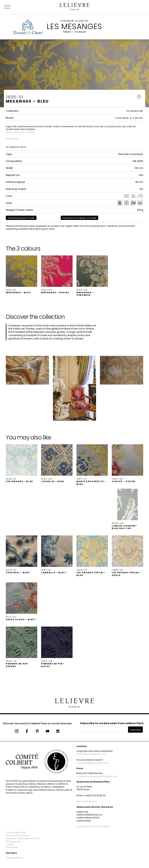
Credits (10, 844)
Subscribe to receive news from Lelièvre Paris (112, 723)
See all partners (14, 858)
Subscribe (135, 730)
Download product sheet (21, 218)
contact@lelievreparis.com (91, 754)
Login (9, 132)
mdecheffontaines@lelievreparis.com (97, 776)
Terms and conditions (18, 835)
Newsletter (12, 847)
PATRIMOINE (135, 111)
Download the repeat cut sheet (79, 218)
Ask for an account (24, 132)
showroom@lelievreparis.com (93, 763)
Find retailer (12, 139)
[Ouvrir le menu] (12, 7)
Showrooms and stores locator (93, 827)
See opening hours (87, 801)
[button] (22, 275)
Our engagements (16, 832)
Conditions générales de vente (23, 838)
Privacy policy (13, 841)
